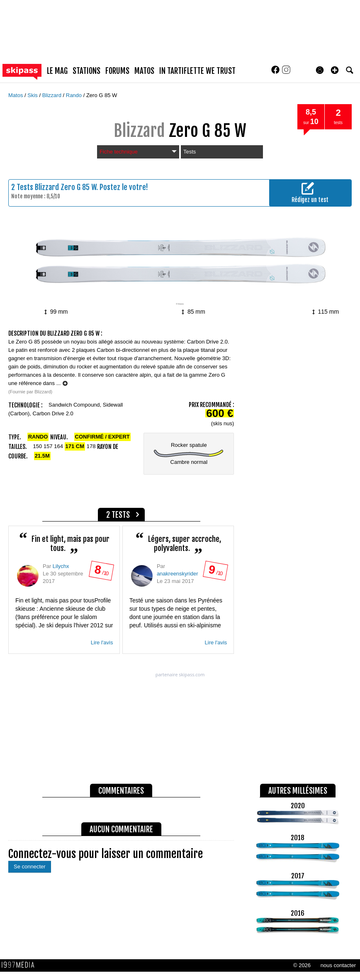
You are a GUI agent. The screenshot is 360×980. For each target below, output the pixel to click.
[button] (335, 70)
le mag (57, 71)
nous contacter (338, 965)
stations (86, 71)
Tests (190, 152)
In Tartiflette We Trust (197, 71)
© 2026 (302, 965)
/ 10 (101, 573)
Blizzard (53, 95)
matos (144, 71)
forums (117, 71)
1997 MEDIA (20, 965)
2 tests (118, 515)
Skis (33, 95)
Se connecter (30, 867)
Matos (16, 95)
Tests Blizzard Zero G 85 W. (57, 187)
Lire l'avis (102, 642)
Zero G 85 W (102, 95)
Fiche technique (138, 152)
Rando (75, 95)
